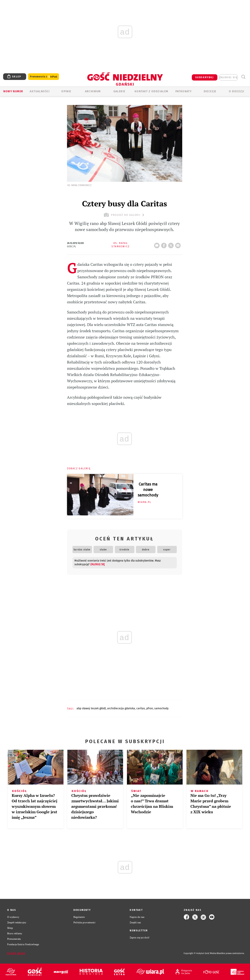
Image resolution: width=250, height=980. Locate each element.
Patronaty (184, 91)
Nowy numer (13, 91)
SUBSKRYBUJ (204, 77)
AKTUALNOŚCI (40, 91)
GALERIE (119, 91)
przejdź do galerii (125, 215)
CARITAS (141, 708)
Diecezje (210, 91)
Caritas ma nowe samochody (148, 490)
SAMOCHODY (161, 708)
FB (165, 244)
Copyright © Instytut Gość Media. (200, 953)
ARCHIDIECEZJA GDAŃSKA (121, 708)
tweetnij (172, 244)
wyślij (179, 244)
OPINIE (66, 91)
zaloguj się (229, 77)
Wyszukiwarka (243, 77)
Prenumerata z (44, 77)
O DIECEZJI (237, 91)
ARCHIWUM (93, 91)
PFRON (150, 708)
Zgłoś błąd (16, 953)
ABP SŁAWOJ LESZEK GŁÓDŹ (91, 708)
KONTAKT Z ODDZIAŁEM (151, 91)
